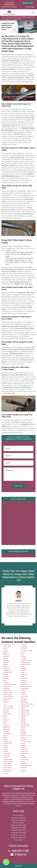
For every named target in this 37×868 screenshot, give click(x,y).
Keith (22, 655)
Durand (5, 718)
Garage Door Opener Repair (19, 825)
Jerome (23, 653)
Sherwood (24, 738)
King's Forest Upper (27, 661)
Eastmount (6, 720)
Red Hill (23, 722)
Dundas (5, 716)
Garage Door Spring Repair (18, 820)
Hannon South (7, 765)
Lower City (24, 678)
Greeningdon (7, 754)
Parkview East (25, 710)
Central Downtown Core (10, 684)
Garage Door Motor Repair (19, 833)
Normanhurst (25, 702)
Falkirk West (7, 730)
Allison (5, 649)
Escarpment (7, 726)
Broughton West (8, 673)
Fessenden (6, 732)
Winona (23, 769)
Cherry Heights (7, 694)
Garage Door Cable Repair (18, 838)
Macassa (24, 680)
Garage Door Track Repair (19, 828)
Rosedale (24, 732)
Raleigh (23, 718)
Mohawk (23, 694)
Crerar (5, 704)
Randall (23, 720)
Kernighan (24, 659)
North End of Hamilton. (27, 704)
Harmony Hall (7, 769)
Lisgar (23, 676)
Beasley (5, 659)
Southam (24, 740)
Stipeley (23, 746)
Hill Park (6, 773)
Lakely (23, 667)
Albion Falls (7, 647)
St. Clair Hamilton (26, 742)
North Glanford (25, 706)
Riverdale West (25, 726)
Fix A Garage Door (18, 815)
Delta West (6, 712)
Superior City (25, 752)
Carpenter (6, 682)
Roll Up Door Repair (18, 823)
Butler (5, 680)
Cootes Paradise (8, 698)
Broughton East (8, 671)
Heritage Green (7, 771)
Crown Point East (8, 706)
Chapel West (7, 690)
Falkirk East (6, 728)
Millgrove (24, 692)
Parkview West (25, 712)
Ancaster (6, 651)
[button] (13, 595)
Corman (5, 702)
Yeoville (23, 771)
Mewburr (23, 690)
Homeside (24, 645)
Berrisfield (6, 661)
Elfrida (5, 724)
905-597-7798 (28, 3)
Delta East (6, 710)
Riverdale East (25, 724)
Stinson (23, 744)
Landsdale (24, 669)
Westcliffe (24, 767)
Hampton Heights (8, 761)
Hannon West (7, 767)
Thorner (23, 755)
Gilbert (5, 738)
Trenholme (24, 757)
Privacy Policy (18, 840)
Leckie (23, 673)
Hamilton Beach (8, 759)
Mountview (24, 698)
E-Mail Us (21, 855)
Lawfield (23, 671)
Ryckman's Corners (26, 736)
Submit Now (19, 486)
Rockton (23, 728)
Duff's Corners (7, 714)
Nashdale (24, 700)
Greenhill (6, 752)
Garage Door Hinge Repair (19, 830)
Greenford (6, 750)
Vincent (23, 761)
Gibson (5, 736)
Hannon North (7, 763)
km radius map (18, 523)
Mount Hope (24, 696)
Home (3, 17)
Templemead (25, 754)
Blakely (5, 667)
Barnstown (6, 655)
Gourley (5, 746)
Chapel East (7, 688)
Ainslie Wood (7, 645)
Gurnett (5, 757)
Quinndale (24, 716)
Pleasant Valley (25, 714)
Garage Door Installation (19, 818)
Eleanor (5, 722)
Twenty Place (25, 759)
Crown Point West (8, 708)
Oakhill (23, 708)
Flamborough (7, 734)
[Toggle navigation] (33, 13)
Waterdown (24, 763)
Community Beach (8, 696)
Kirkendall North (25, 663)
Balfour (5, 653)
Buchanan (6, 676)
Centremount (7, 686)
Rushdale (24, 734)
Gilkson (5, 740)
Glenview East (7, 742)
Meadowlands (25, 688)
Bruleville (6, 675)
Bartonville (6, 657)
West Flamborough (26, 765)
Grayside (6, 748)
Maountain (24, 682)
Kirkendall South (26, 665)
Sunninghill (24, 750)
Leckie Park (24, 675)
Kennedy (23, 657)
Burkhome (6, 678)
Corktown (6, 700)
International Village (27, 651)
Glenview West (7, 744)
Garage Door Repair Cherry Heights (16, 17)
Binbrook (6, 663)
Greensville (6, 755)
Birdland (6, 665)
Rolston (23, 730)
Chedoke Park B (8, 692)
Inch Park (24, 649)
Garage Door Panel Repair (18, 835)
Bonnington (6, 669)
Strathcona (24, 748)
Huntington (24, 647)
